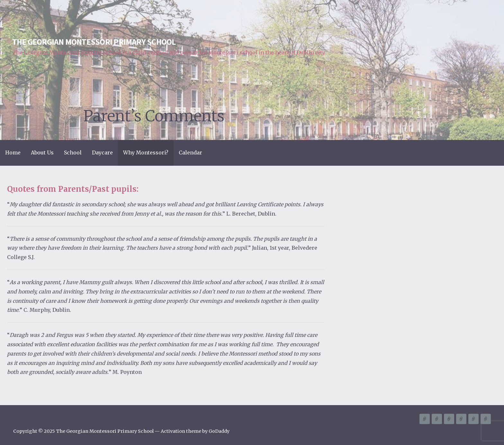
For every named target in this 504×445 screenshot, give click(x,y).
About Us (42, 153)
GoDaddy (219, 431)
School (73, 153)
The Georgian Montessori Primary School (94, 42)
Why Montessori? (146, 153)
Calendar (190, 153)
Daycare (102, 153)
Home (13, 153)
